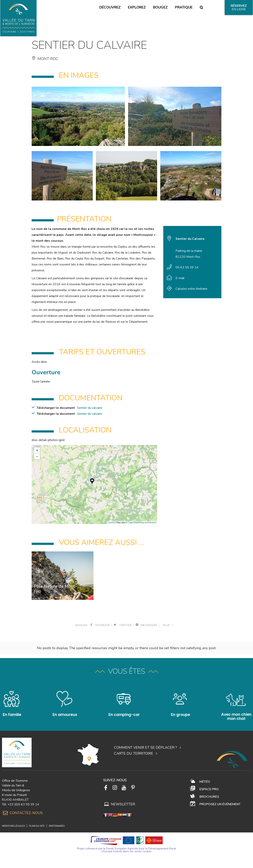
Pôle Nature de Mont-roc (55, 589)
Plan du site (37, 822)
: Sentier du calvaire (89, 408)
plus (169, 625)
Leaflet (111, 522)
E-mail (180, 278)
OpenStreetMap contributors (142, 522)
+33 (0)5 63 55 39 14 (23, 800)
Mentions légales (13, 822)
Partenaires (57, 822)
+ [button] (37, 450)
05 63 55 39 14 (187, 267)
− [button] (37, 456)
